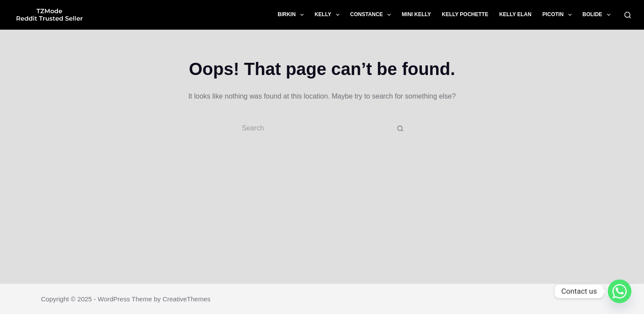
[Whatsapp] (620, 291)
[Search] (628, 15)
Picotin (559, 15)
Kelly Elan (515, 14)
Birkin (292, 15)
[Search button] (400, 128)
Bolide (598, 15)
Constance (373, 15)
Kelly (329, 15)
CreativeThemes (186, 299)
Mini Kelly (416, 14)
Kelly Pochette (465, 14)
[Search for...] (313, 128)
